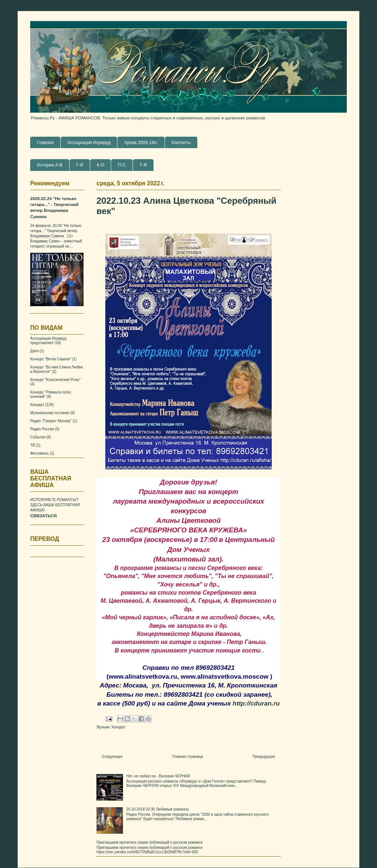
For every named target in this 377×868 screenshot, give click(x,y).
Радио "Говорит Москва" (51, 421)
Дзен (34, 351)
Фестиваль (39, 453)
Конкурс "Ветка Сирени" (51, 359)
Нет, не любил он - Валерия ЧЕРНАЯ (158, 776)
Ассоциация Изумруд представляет (48, 341)
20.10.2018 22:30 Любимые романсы (158, 809)
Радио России (42, 429)
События (38, 437)
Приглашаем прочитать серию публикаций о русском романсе (150, 842)
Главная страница (187, 757)
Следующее (112, 757)
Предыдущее (264, 757)
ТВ (33, 445)
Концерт (119, 727)
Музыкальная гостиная (50, 413)
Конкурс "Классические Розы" (55, 380)
